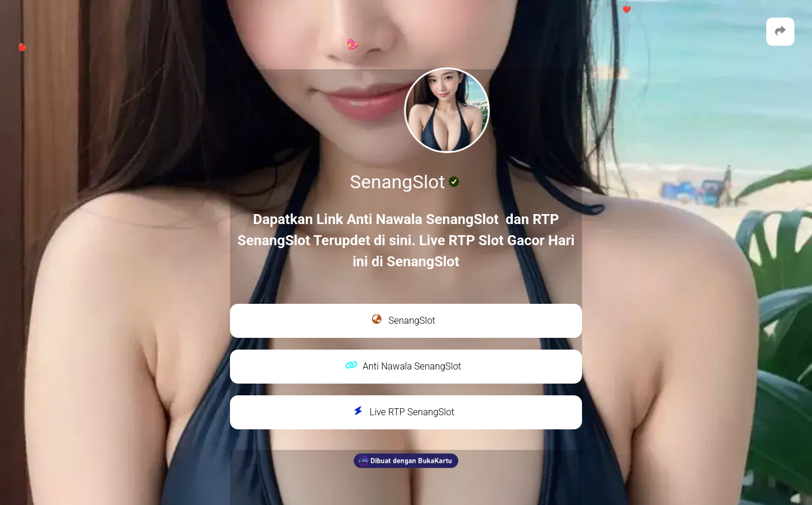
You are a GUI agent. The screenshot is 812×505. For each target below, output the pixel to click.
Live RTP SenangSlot (403, 412)
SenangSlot (403, 320)
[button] (780, 32)
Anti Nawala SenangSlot (403, 366)
